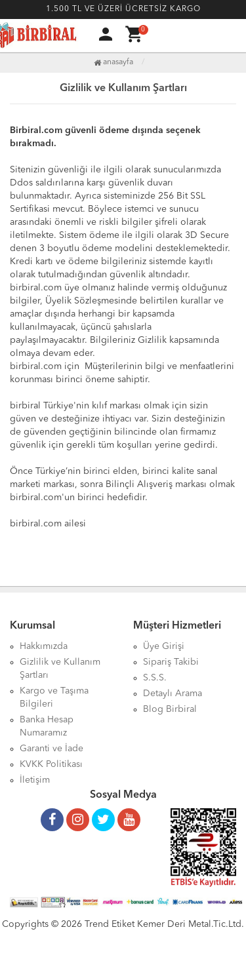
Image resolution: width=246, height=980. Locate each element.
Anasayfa (113, 62)
